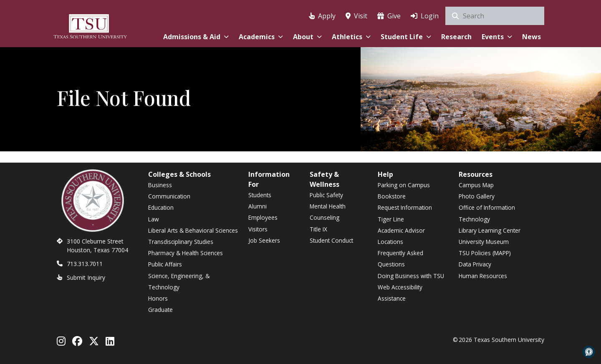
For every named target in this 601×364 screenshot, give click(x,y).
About (307, 37)
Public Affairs (165, 264)
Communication (169, 196)
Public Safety (326, 195)
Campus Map (476, 185)
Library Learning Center (490, 230)
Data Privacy (475, 264)
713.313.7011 (85, 264)
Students (260, 195)
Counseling (324, 217)
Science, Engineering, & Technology (179, 281)
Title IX (318, 229)
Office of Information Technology (487, 213)
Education (161, 207)
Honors (158, 298)
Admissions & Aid (196, 37)
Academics (261, 37)
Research (456, 37)
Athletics (351, 37)
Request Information (405, 207)
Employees (263, 217)
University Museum (484, 242)
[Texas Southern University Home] (90, 25)
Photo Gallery (477, 196)
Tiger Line (391, 219)
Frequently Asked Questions (400, 259)
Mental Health (328, 206)
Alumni (258, 206)
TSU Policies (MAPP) (485, 253)
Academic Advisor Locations (401, 236)
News (532, 37)
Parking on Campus (404, 185)
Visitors (258, 229)
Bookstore (392, 196)
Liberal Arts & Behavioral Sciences (193, 230)
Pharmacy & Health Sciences (186, 253)
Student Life (406, 37)
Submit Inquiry (86, 277)
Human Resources (483, 276)
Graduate (160, 310)
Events (497, 37)
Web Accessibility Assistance (400, 293)
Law (154, 219)
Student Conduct (331, 240)
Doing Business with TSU (411, 276)
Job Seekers (264, 240)
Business (160, 185)
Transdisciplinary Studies (181, 242)
